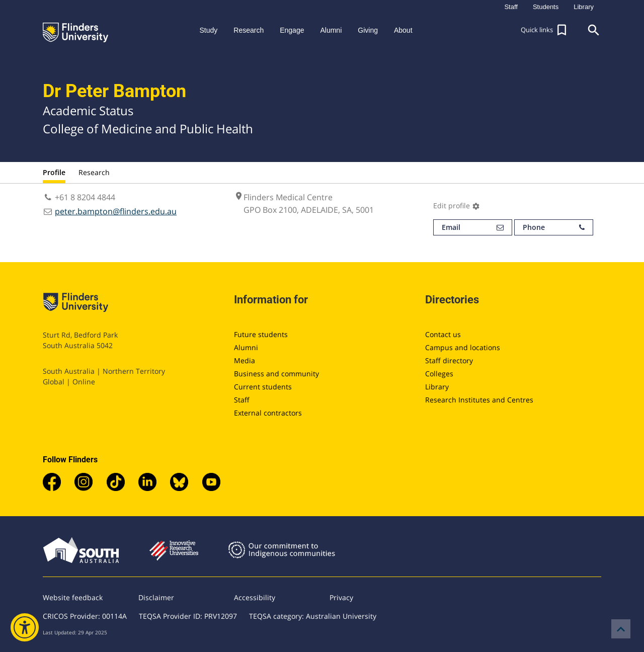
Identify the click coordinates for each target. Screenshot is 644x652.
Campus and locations (463, 347)
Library (437, 387)
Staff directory (449, 360)
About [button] (403, 30)
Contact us (443, 334)
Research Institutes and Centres (479, 400)
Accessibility (255, 597)
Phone (554, 227)
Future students (261, 334)
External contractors (268, 413)
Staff (242, 400)
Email (473, 227)
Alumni (246, 347)
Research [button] (249, 30)
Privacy (341, 597)
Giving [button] (368, 30)
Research (94, 172)
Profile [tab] (54, 172)
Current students (263, 387)
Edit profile (457, 206)
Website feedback (73, 597)
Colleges (439, 374)
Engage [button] (292, 30)
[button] (545, 30)
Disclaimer (156, 597)
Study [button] (208, 30)
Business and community (276, 374)
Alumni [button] (331, 30)
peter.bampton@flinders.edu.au (116, 211)
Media (245, 360)
